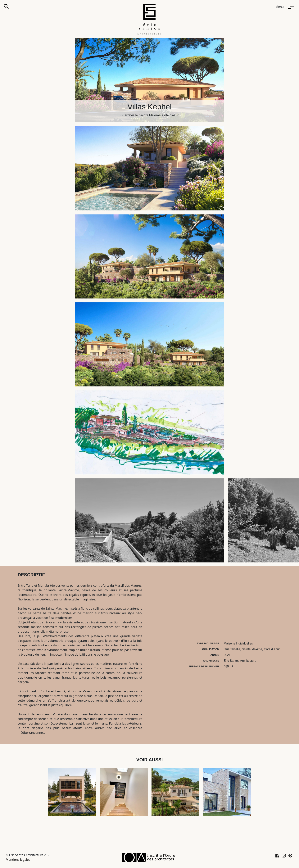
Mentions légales (18, 860)
